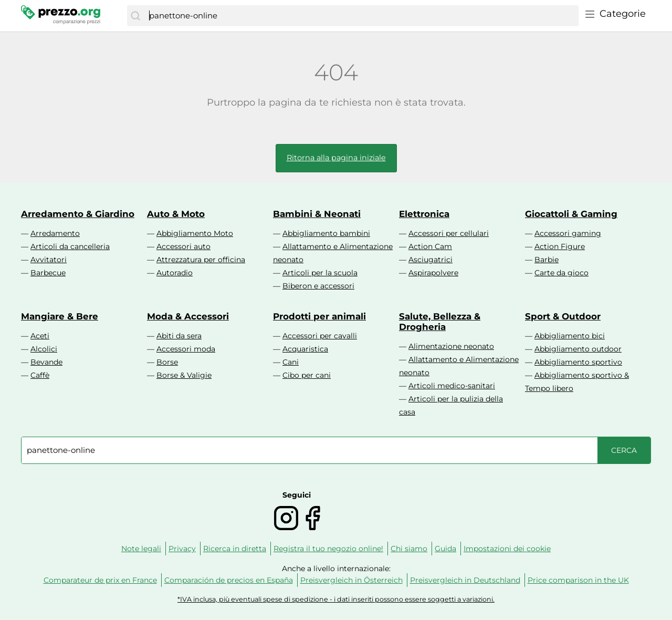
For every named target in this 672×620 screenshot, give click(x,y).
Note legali (141, 549)
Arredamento (55, 233)
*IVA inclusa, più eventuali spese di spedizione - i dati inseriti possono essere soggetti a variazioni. (336, 599)
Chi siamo (409, 549)
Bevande (46, 362)
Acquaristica (305, 349)
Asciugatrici (430, 260)
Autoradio (175, 273)
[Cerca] (135, 16)
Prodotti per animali (319, 316)
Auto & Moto (176, 214)
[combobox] (361, 16)
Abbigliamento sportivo (578, 362)
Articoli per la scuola (320, 273)
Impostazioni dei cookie (507, 549)
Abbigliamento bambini (326, 233)
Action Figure (560, 246)
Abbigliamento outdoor (578, 349)
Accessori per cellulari (449, 233)
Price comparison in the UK (578, 580)
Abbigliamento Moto (195, 233)
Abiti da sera (179, 336)
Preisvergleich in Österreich (351, 580)
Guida (445, 549)
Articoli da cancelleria (70, 246)
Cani (291, 362)
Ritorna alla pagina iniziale (336, 158)
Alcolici (44, 349)
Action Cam (430, 246)
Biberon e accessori (318, 286)
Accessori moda (186, 349)
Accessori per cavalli (320, 336)
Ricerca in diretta (235, 549)
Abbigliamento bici (570, 336)
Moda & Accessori (188, 316)
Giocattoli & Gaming (571, 214)
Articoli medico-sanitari (452, 386)
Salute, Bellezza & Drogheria (440, 322)
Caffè (40, 375)
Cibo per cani (307, 375)
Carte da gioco (561, 273)
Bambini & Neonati (317, 214)
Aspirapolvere (433, 273)
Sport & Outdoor (563, 316)
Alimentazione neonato (451, 346)
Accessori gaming (568, 233)
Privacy (182, 549)
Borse (167, 362)
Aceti (40, 336)
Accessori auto (183, 246)
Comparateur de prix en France (100, 580)
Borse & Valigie (184, 375)
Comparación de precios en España (229, 580)
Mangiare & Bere (60, 316)
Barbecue (48, 273)
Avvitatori (49, 260)
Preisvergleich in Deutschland (465, 580)
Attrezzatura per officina (201, 260)
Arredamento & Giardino (78, 214)
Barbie (547, 260)
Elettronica (424, 214)
